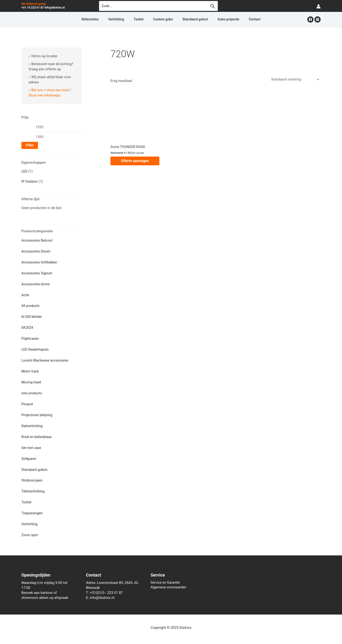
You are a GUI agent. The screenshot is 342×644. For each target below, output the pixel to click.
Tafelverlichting (33, 488)
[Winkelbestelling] (294, 79)
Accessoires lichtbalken (40, 262)
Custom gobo (163, 19)
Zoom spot (30, 531)
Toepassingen (32, 510)
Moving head (32, 381)
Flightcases (31, 338)
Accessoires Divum (37, 252)
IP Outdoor (30, 182)
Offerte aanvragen (135, 161)
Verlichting (127, 19)
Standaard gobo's (35, 467)
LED (24, 172)
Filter (30, 146)
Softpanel (29, 456)
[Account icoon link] (318, 6)
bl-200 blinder (32, 316)
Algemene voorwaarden (169, 584)
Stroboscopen (32, 477)
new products (32, 391)
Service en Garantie (166, 579)
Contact (237, 19)
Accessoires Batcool (38, 241)
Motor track (31, 370)
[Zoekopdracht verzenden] (213, 6)
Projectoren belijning (38, 413)
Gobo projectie (217, 19)
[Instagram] (318, 19)
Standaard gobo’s (190, 19)
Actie (25, 295)
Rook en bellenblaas (37, 434)
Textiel (144, 19)
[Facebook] (310, 19)
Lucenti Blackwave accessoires (46, 359)
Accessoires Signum (38, 273)
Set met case (32, 445)
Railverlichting (33, 424)
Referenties (107, 19)
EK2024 (28, 327)
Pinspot (27, 402)
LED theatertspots (36, 348)
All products (31, 305)
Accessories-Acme (36, 284)
